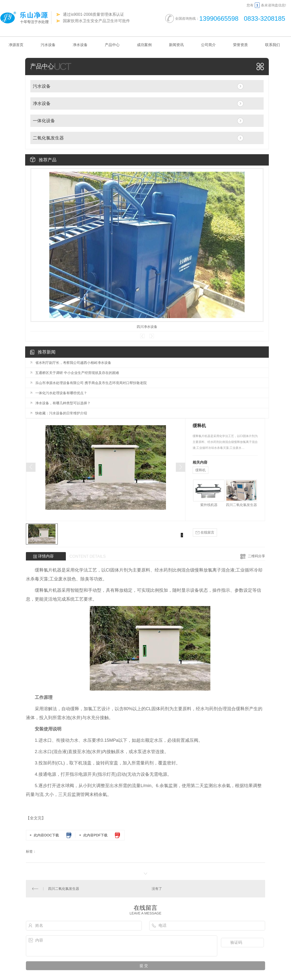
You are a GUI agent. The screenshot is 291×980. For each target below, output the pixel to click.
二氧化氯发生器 (48, 138)
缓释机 (200, 470)
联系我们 (273, 45)
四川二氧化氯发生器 (241, 505)
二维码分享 (256, 556)
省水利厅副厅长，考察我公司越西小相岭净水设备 (73, 363)
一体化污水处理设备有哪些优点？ (61, 393)
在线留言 (205, 532)
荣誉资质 (240, 45)
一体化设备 (44, 121)
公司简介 (208, 45)
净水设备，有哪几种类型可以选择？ (63, 403)
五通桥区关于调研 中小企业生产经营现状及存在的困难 (77, 373)
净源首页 (16, 45)
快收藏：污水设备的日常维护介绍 (61, 413)
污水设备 (48, 45)
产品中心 (112, 45)
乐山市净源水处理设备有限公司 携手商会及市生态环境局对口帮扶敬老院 (91, 383)
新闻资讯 (176, 45)
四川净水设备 (147, 327)
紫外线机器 (209, 505)
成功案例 (144, 45)
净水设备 (80, 45)
